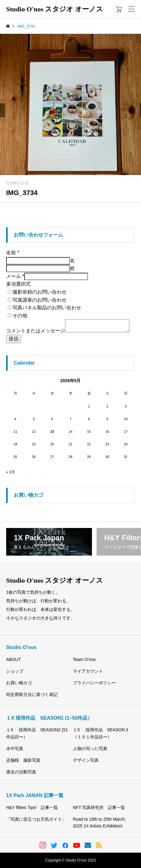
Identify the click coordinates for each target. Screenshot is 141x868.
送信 (13, 339)
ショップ (15, 671)
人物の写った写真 (90, 749)
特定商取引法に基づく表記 (32, 694)
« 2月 (11, 472)
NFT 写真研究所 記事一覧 (99, 807)
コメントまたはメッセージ (36, 331)
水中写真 (15, 749)
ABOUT (13, 659)
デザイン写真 (86, 760)
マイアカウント (88, 671)
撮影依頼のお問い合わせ (40, 292)
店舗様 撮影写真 (23, 760)
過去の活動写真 (21, 772)
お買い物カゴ (19, 683)
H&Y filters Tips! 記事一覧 (32, 807)
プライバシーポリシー (94, 683)
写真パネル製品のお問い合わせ (47, 308)
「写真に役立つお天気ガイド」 (36, 819)
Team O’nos (84, 659)
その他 (20, 316)
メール (15, 276)
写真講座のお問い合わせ (40, 300)
